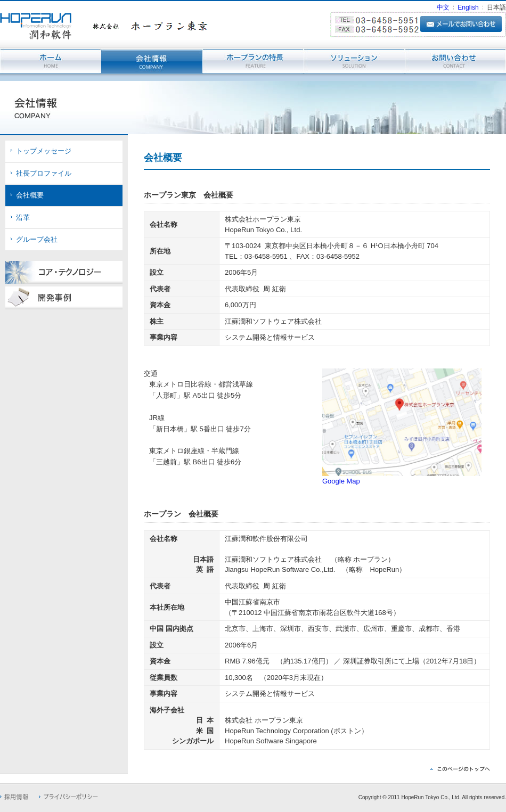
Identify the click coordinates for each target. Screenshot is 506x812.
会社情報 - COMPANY (152, 61)
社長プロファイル (44, 173)
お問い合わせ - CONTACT (455, 61)
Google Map (341, 481)
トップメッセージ (44, 151)
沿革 (23, 218)
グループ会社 (37, 239)
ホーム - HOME (51, 61)
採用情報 (14, 797)
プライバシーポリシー (68, 797)
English (468, 7)
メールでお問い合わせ (461, 24)
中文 (443, 7)
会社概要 (30, 195)
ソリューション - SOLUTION (354, 61)
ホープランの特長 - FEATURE (253, 61)
